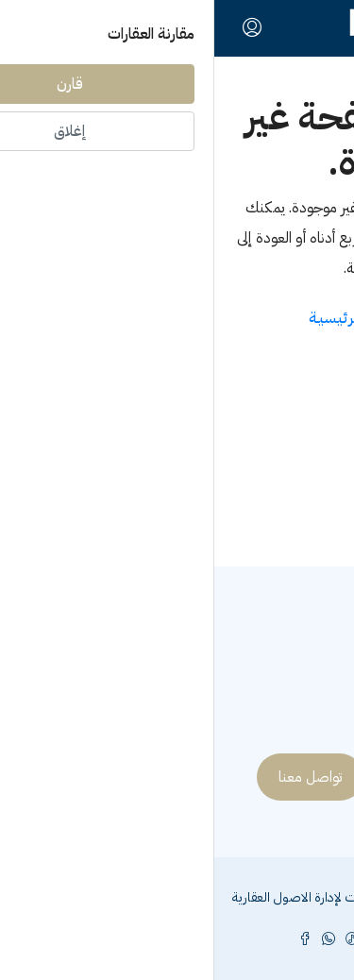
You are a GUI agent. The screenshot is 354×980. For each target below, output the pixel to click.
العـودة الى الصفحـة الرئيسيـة (177, 318)
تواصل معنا (96, 777)
